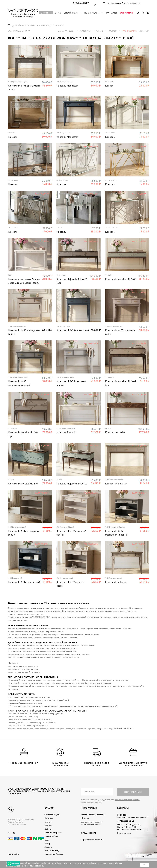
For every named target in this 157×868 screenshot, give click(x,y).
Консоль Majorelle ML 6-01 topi (23, 434)
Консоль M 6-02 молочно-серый (71, 584)
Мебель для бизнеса (54, 854)
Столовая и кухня (52, 815)
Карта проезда (124, 833)
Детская (48, 826)
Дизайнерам (71, 13)
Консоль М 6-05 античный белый (71, 383)
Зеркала (48, 847)
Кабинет (48, 829)
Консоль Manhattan (67, 86)
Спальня (48, 822)
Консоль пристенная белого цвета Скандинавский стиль (24, 281)
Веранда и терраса (53, 833)
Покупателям (92, 13)
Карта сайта (13, 854)
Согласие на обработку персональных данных (91, 823)
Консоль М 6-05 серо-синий (73, 330)
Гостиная (49, 818)
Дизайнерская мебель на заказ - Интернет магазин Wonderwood (23, 11)
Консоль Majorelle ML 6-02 (72, 484)
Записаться (126, 13)
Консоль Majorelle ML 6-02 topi (121, 383)
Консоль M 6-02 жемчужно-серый (24, 533)
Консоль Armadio (66, 433)
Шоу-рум (144, 31)
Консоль (110, 86)
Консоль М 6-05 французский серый (19, 383)
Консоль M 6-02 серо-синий (24, 582)
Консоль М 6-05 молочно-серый (120, 332)
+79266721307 (81, 3)
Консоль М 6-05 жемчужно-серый (24, 332)
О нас (58, 13)
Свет (47, 840)
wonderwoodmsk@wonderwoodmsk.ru (124, 3)
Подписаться (133, 792)
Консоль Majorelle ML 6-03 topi (72, 281)
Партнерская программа (92, 840)
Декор (47, 844)
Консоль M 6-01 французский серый (25, 88)
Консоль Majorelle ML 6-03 (121, 279)
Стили (44, 13)
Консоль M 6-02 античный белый (71, 533)
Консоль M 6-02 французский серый (116, 533)
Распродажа (129, 31)
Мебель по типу (52, 851)
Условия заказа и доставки (93, 815)
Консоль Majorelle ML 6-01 (23, 484)
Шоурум (85, 818)
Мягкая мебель (51, 836)
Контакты (111, 13)
